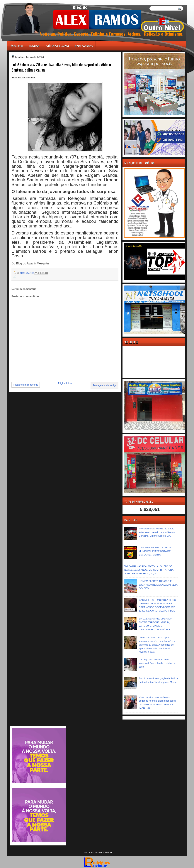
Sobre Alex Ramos (84, 46)
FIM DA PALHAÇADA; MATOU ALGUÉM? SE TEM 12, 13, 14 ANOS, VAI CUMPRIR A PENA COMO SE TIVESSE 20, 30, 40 (148, 570)
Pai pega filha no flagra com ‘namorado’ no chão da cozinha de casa (157, 663)
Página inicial (17, 46)
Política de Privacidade (57, 46)
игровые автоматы (24, 2)
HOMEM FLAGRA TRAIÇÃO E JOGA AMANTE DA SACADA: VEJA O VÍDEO (158, 585)
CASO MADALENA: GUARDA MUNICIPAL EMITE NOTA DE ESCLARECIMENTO (155, 551)
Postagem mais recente (26, 385)
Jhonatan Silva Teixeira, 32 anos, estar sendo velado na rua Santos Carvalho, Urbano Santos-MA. (157, 532)
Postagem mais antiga (104, 385)
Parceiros (34, 46)
